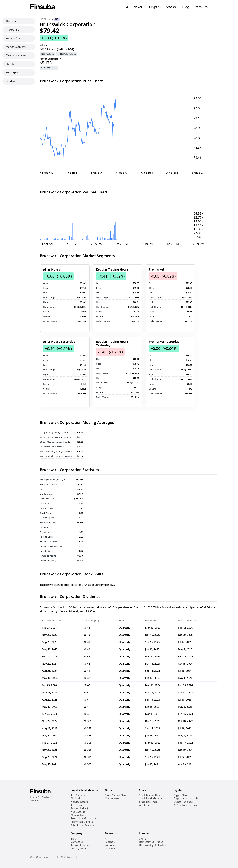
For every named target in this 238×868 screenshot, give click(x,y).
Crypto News (112, 799)
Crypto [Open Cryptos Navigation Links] (155, 7)
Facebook (111, 842)
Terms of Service (80, 845)
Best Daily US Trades (151, 842)
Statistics (11, 64)
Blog (186, 7)
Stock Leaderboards (151, 799)
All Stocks (76, 799)
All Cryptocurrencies (185, 805)
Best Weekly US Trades (152, 845)
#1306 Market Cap (49, 68)
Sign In (143, 839)
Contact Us (77, 842)
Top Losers (77, 805)
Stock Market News (116, 795)
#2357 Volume (47, 54)
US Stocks (45, 19)
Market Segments (16, 47)
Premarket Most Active (84, 818)
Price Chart (12, 30)
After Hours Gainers (82, 825)
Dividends (12, 81)
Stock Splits (13, 73)
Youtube (110, 845)
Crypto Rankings (183, 802)
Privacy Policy (79, 849)
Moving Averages (16, 55)
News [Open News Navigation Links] (139, 7)
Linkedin (110, 849)
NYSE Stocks (78, 812)
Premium (201, 7)
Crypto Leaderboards (186, 799)
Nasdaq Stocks (79, 802)
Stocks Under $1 (80, 808)
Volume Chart (14, 38)
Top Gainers (78, 795)
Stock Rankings (148, 802)
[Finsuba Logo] (43, 7)
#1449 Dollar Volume (67, 54)
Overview (11, 21)
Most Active (78, 815)
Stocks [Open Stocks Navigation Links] (172, 7)
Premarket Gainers (82, 822)
